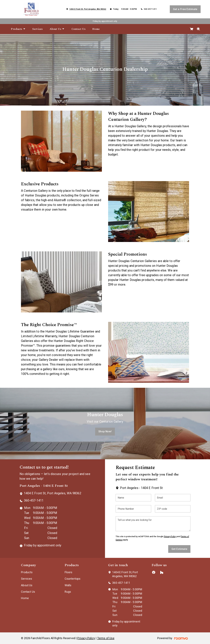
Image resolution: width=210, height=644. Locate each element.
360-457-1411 (150, 9)
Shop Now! (105, 432)
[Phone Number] (133, 509)
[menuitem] (18, 29)
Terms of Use (106, 638)
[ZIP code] (173, 509)
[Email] (173, 498)
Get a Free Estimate (185, 9)
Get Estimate (179, 549)
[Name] (133, 498)
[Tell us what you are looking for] (153, 524)
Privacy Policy (170, 537)
